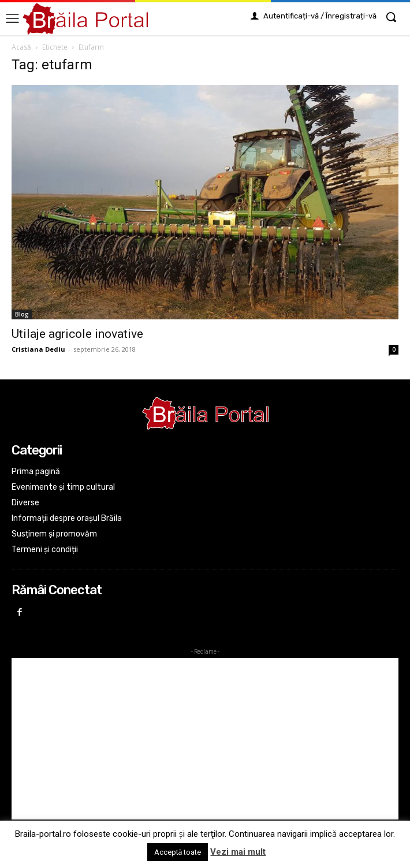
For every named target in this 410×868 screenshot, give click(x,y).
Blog (22, 314)
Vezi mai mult (238, 852)
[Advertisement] (205, 739)
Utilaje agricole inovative (77, 334)
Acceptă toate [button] (178, 852)
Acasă (21, 47)
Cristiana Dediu (38, 349)
